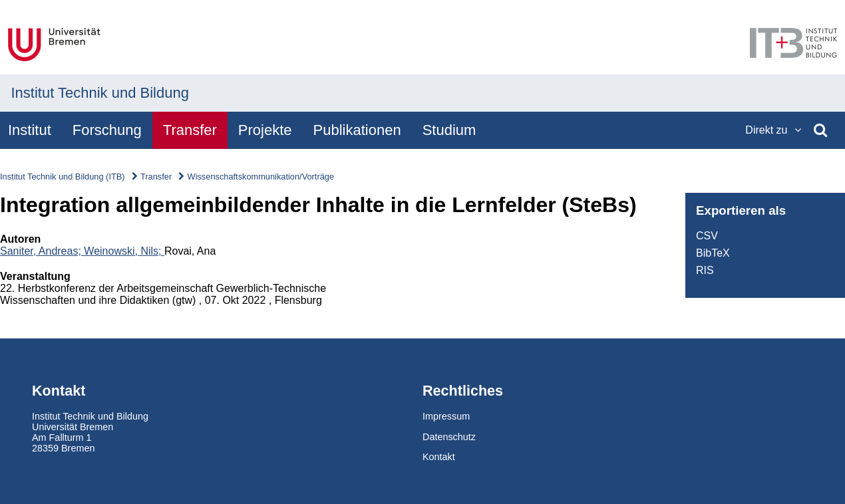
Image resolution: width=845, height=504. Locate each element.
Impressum (446, 416)
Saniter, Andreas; (42, 251)
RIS (705, 270)
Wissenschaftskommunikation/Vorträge (261, 177)
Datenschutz (449, 437)
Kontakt (439, 457)
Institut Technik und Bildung (100, 93)
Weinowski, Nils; (124, 251)
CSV (707, 236)
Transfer (156, 177)
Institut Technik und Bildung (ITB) (63, 177)
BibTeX (713, 253)
